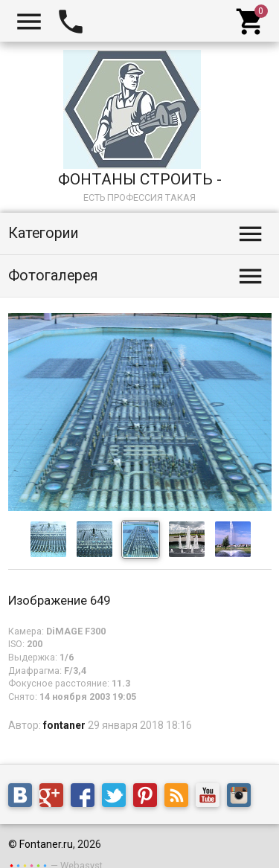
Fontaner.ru (46, 844)
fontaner (64, 725)
